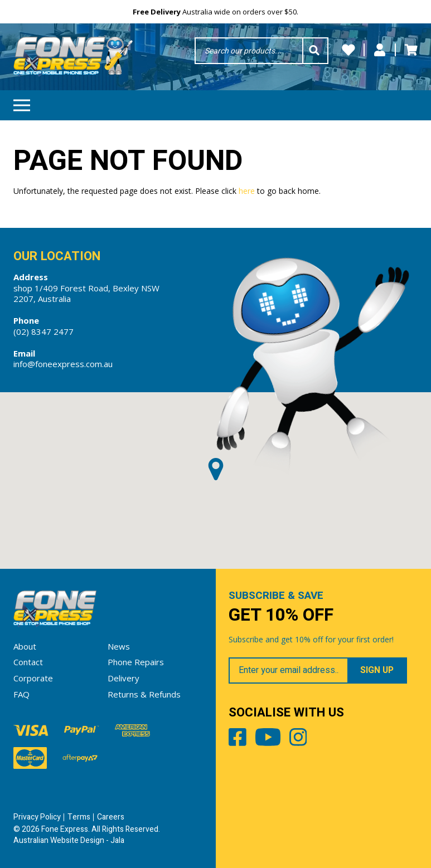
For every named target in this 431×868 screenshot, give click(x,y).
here (247, 191)
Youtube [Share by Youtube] (268, 739)
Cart (411, 50)
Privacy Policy (37, 817)
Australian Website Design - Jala (69, 840)
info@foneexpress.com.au (63, 364)
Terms (79, 817)
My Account (380, 50)
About (25, 646)
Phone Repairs (136, 662)
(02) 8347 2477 (43, 331)
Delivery (124, 678)
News (119, 646)
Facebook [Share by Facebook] (238, 739)
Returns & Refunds (144, 694)
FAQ (21, 694)
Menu (22, 102)
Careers (111, 817)
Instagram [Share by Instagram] (298, 739)
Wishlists (348, 50)
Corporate (33, 678)
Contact (28, 662)
